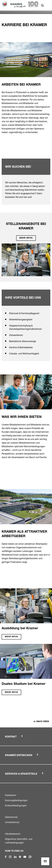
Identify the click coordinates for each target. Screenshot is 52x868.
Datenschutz (11, 817)
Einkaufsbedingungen (16, 805)
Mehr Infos (26, 238)
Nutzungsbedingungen (16, 800)
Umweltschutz (12, 822)
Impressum (11, 795)
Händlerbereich (13, 834)
